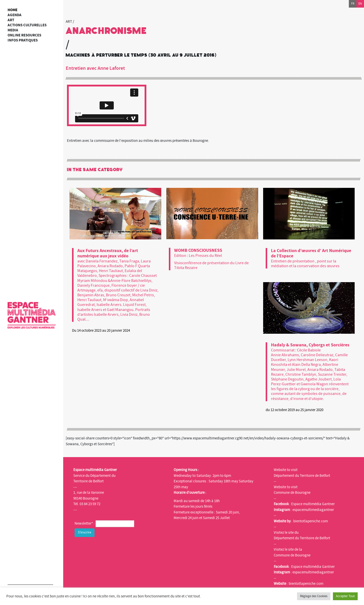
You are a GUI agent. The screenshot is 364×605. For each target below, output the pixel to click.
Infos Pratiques (23, 40)
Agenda (15, 15)
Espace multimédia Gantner (313, 504)
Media (13, 30)
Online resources (24, 35)
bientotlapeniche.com (311, 521)
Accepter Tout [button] (345, 596)
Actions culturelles (27, 25)
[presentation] (113, 548)
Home (13, 10)
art (11, 20)
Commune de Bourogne (292, 493)
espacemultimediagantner (313, 510)
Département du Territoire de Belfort (302, 476)
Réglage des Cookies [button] (314, 596)
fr (353, 4)
